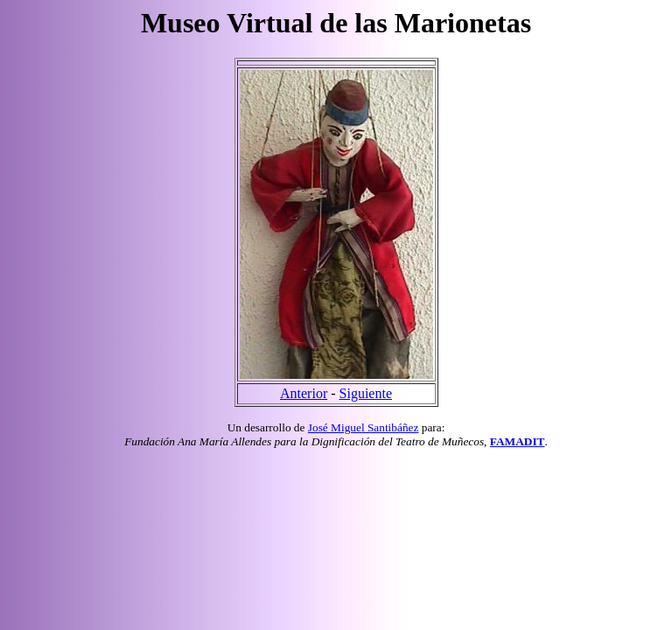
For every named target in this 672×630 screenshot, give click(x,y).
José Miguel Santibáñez (364, 427)
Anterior (304, 393)
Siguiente (366, 393)
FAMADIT (518, 441)
